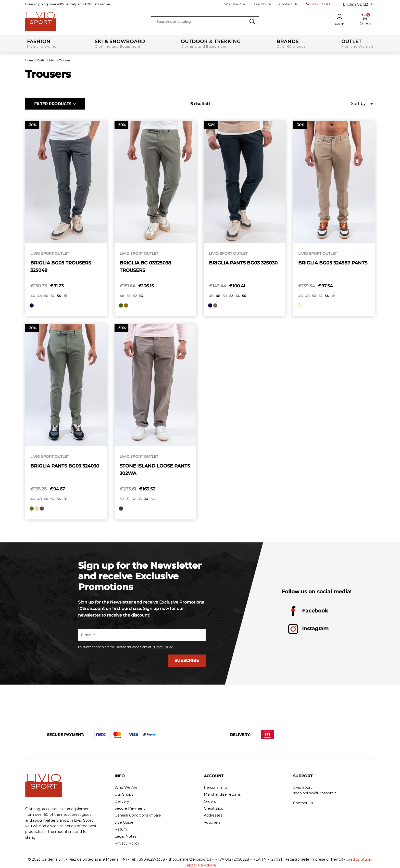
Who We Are (235, 4)
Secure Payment (130, 809)
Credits (353, 859)
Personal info (215, 788)
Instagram (308, 629)
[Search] (205, 22)
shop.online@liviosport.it (315, 793)
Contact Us (288, 4)
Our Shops (263, 4)
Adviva (210, 865)
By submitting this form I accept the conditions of (125, 647)
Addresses (213, 815)
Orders (210, 802)
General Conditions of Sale (138, 815)
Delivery (122, 802)
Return (121, 829)
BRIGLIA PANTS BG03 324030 (65, 466)
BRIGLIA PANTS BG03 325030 (243, 263)
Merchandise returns (222, 794)
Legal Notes (126, 837)
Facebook (308, 611)
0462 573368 (319, 4)
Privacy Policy (162, 647)
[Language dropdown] (359, 4)
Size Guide (124, 823)
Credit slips (213, 809)
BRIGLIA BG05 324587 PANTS (333, 263)
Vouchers (212, 823)
